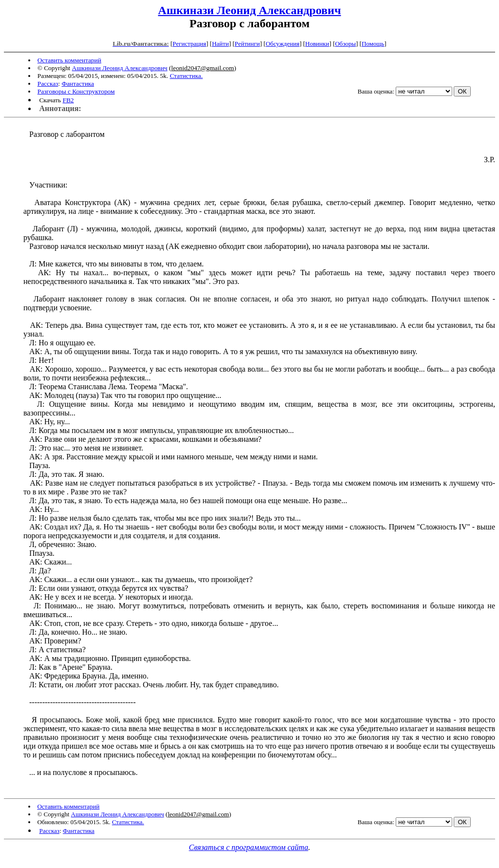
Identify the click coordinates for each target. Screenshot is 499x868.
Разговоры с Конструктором (76, 91)
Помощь (373, 44)
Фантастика (78, 84)
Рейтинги (248, 44)
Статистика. (186, 76)
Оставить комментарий (69, 60)
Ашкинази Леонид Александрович (249, 10)
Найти (221, 44)
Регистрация (189, 44)
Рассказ (48, 84)
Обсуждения (282, 44)
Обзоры (345, 44)
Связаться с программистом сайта (249, 847)
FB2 (68, 100)
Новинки (317, 44)
